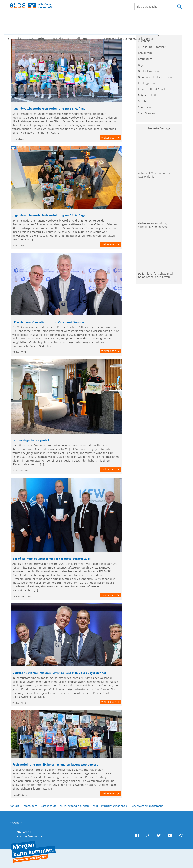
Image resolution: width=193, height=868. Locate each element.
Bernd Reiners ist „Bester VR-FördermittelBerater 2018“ (52, 559)
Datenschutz (48, 806)
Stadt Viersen (146, 113)
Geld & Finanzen (148, 71)
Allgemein (86, 24)
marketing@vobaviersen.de (32, 836)
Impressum (30, 806)
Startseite (18, 24)
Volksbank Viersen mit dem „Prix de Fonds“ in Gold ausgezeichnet (59, 673)
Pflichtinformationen (114, 806)
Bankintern (64, 24)
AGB (95, 806)
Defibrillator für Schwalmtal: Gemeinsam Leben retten (156, 275)
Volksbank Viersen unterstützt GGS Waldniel (157, 175)
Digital (142, 65)
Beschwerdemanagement (147, 806)
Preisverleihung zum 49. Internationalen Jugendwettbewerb (55, 765)
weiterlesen (110, 137)
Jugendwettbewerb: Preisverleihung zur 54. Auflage (49, 215)
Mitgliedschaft (147, 95)
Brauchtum (145, 59)
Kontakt (14, 806)
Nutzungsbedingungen (74, 806)
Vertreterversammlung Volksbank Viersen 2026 (153, 225)
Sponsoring (40, 24)
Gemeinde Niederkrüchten (155, 77)
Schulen (143, 101)
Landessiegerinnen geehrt (31, 440)
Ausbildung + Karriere (152, 47)
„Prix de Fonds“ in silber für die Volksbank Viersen (48, 322)
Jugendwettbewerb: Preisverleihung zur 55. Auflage (49, 109)
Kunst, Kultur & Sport (151, 89)
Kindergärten (146, 83)
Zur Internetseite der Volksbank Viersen (129, 24)
